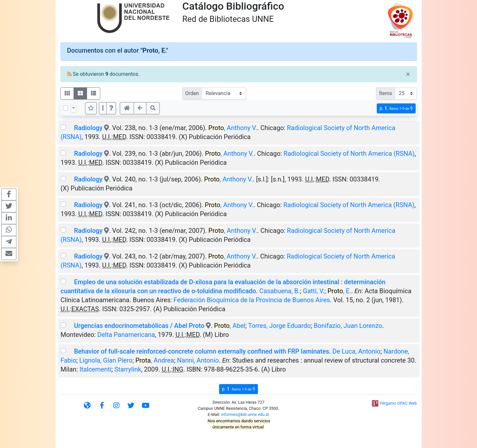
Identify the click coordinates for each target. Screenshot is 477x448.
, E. (339, 291)
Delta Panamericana (126, 335)
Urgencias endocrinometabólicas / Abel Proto (139, 326)
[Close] (408, 74)
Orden (192, 93)
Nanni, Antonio (198, 360)
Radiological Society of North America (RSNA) (349, 154)
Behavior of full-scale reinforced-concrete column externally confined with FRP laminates (201, 351)
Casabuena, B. (280, 291)
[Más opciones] (103, 108)
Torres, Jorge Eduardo (279, 326)
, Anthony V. (233, 128)
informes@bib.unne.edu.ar (245, 414)
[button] (111, 108)
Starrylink (128, 369)
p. (396, 108)
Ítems (385, 93)
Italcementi (95, 369)
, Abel (230, 326)
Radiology (88, 128)
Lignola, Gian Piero (106, 360)
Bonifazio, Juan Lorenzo (348, 326)
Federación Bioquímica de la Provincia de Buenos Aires (252, 300)
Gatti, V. (314, 291)
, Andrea (155, 360)
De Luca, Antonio (356, 351)
